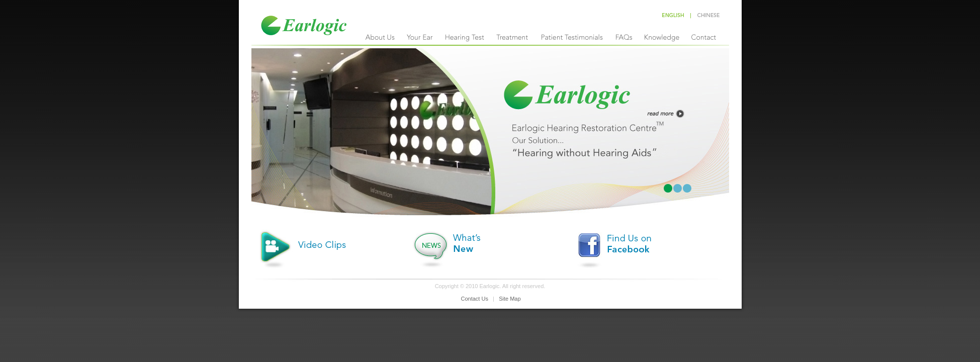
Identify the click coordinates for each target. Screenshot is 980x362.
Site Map (510, 299)
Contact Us (475, 299)
